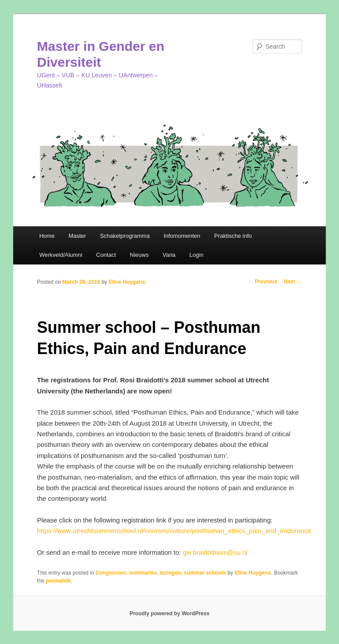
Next (293, 282)
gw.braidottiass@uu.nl (215, 552)
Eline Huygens (127, 282)
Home (47, 236)
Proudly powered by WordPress (169, 614)
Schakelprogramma (125, 236)
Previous (263, 282)
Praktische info (233, 236)
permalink (58, 581)
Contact (106, 255)
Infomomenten (182, 236)
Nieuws (139, 255)
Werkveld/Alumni (61, 255)
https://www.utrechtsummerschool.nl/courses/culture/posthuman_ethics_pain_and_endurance (174, 531)
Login (196, 255)
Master (77, 236)
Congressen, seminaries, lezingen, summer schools (161, 573)
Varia (169, 255)
